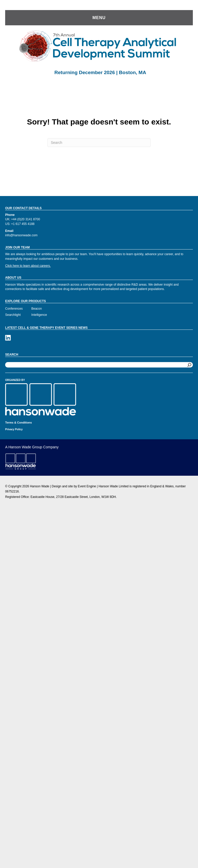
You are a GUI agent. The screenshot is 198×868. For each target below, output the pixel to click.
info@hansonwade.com (21, 235)
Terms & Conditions (19, 423)
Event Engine (87, 486)
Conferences (14, 309)
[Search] (99, 143)
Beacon (37, 309)
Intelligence (39, 315)
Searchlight (13, 315)
